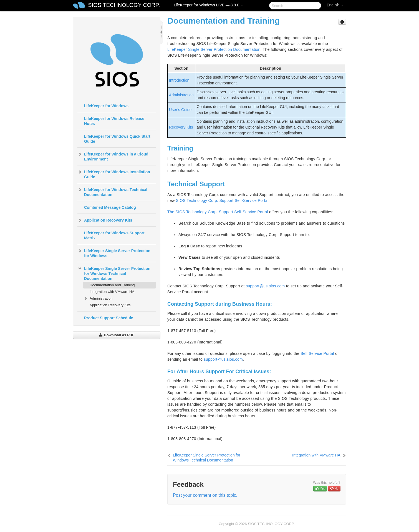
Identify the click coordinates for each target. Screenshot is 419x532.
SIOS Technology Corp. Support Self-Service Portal (222, 200)
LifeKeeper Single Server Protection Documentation (214, 49)
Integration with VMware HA (112, 292)
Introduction (179, 80)
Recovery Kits (181, 127)
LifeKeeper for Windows (106, 106)
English (335, 5)
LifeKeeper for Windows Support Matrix (114, 235)
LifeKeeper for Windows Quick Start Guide (117, 139)
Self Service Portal (317, 353)
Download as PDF (117, 335)
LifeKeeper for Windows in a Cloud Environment (113, 156)
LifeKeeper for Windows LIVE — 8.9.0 (208, 5)
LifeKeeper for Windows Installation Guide (114, 174)
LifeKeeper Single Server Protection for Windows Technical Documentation (114, 273)
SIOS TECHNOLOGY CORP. (124, 5)
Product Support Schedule (109, 318)
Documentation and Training (112, 285)
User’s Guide (180, 110)
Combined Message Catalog (110, 207)
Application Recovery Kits (105, 220)
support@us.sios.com (265, 286)
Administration (98, 298)
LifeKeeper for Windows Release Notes (114, 121)
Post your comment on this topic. (205, 495)
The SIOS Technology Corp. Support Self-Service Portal (218, 212)
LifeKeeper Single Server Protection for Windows (114, 253)
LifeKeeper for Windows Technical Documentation (112, 192)
